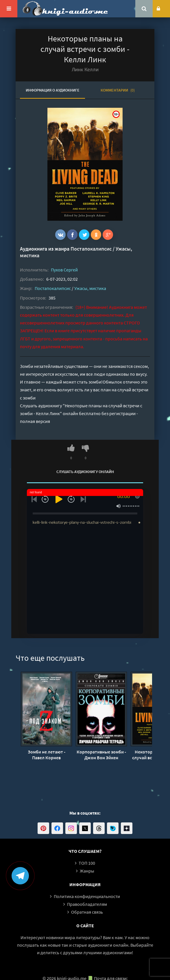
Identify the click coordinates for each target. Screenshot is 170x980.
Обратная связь (87, 912)
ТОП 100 (87, 863)
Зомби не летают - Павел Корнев (47, 755)
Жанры (87, 871)
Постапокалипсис (91, 249)
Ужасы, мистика (90, 288)
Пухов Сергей (64, 270)
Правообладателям (87, 904)
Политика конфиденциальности (87, 896)
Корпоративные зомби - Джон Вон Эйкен (101, 755)
